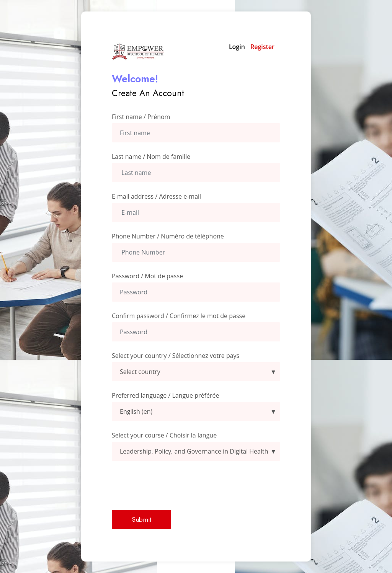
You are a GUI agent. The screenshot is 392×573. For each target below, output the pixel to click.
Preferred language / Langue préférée (165, 395)
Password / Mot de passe (147, 276)
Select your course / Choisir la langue (164, 435)
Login (237, 47)
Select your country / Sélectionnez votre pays (176, 356)
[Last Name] (196, 173)
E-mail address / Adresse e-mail (156, 196)
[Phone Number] (196, 252)
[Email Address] (196, 212)
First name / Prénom (141, 117)
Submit (141, 519)
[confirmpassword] (196, 332)
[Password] (196, 292)
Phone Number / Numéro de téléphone (168, 236)
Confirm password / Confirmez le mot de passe (179, 316)
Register (262, 47)
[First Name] (196, 133)
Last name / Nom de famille (151, 157)
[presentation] (170, 485)
